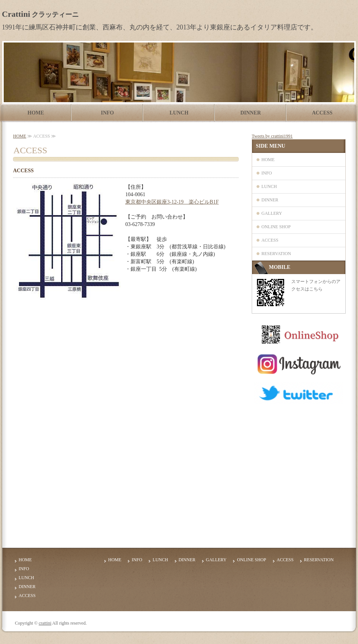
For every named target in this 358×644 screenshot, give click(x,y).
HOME (36, 113)
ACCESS (322, 113)
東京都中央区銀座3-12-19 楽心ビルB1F (172, 202)
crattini (45, 623)
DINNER (250, 113)
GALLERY (272, 213)
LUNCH (179, 113)
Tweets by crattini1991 (272, 136)
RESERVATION (276, 254)
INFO (108, 113)
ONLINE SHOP (276, 227)
